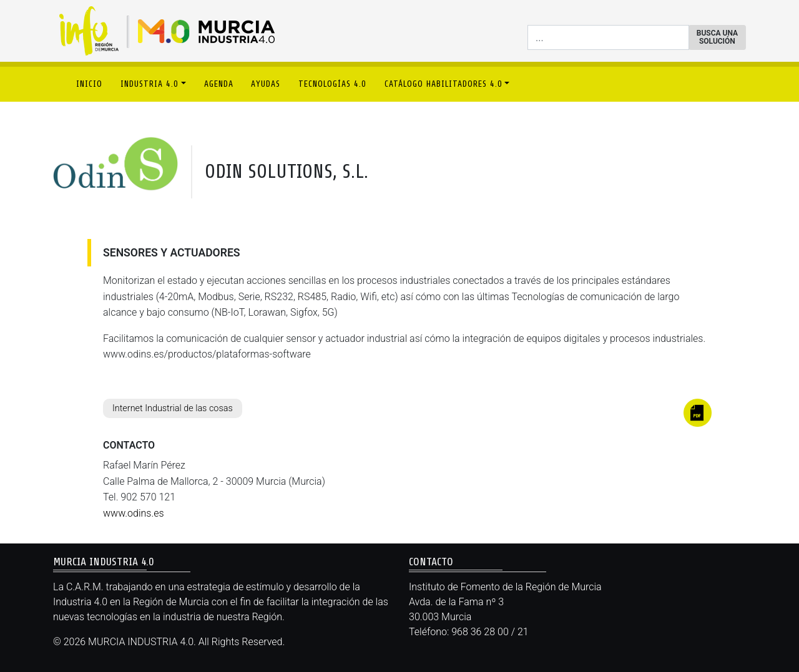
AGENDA (219, 84)
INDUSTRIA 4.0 (150, 84)
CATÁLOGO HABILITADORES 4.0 (444, 84)
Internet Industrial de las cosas (173, 408)
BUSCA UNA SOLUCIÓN (717, 37)
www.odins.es (134, 513)
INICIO (89, 84)
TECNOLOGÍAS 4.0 (332, 84)
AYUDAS (266, 84)
